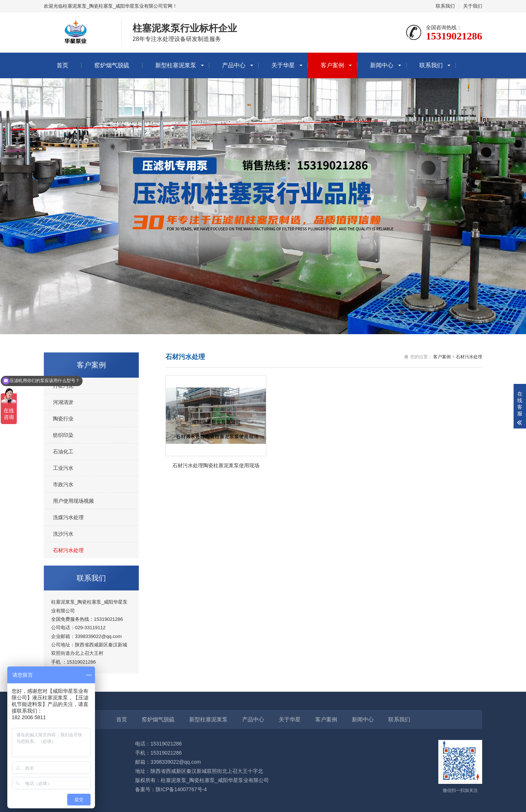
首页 (62, 65)
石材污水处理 (68, 550)
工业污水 (63, 468)
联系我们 (445, 6)
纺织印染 (63, 435)
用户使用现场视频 (73, 501)
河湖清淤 (63, 402)
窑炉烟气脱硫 (112, 65)
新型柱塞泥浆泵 (176, 65)
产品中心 (234, 65)
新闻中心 (382, 65)
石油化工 (63, 452)
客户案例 (332, 65)
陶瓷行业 (63, 419)
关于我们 (473, 6)
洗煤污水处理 (68, 517)
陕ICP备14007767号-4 (181, 789)
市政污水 (63, 484)
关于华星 (283, 65)
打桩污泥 (63, 386)
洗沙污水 (63, 534)
